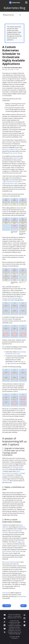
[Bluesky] (5, 629)
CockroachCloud (22, 596)
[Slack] (24, 622)
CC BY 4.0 (19, 618)
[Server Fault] (4, 622)
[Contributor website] (24, 615)
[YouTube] (5, 615)
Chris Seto (5, 593)
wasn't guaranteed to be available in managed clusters (14, 473)
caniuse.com (6, 481)
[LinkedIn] (5, 625)
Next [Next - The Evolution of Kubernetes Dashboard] (24, 606)
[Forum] (5, 618)
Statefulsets (17, 158)
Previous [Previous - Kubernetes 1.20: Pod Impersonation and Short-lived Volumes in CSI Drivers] (7, 606)
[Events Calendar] (24, 625)
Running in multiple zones (10, 149)
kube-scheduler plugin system (11, 551)
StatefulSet (13, 363)
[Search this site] (10, 15)
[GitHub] (24, 618)
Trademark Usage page (14, 634)
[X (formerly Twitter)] (5, 632)
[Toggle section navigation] (20, 15)
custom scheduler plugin (12, 562)
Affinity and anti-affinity (15, 153)
